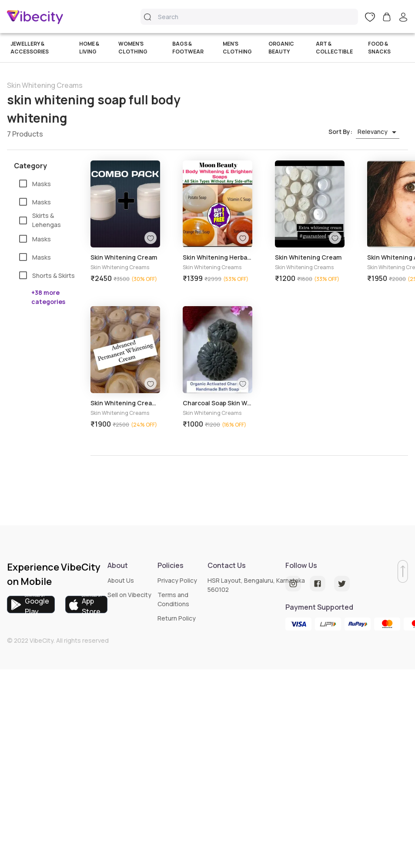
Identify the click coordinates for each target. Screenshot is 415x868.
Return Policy (177, 618)
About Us (121, 580)
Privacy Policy (177, 580)
